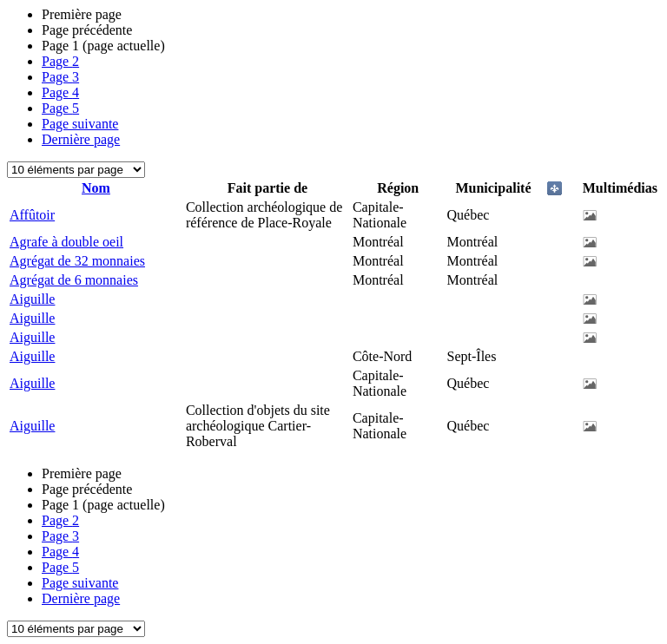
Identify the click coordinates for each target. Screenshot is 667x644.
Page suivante (80, 124)
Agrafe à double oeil (66, 242)
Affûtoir (32, 215)
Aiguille (32, 299)
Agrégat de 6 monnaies (74, 280)
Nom (96, 188)
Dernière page (81, 139)
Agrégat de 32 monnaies (77, 261)
